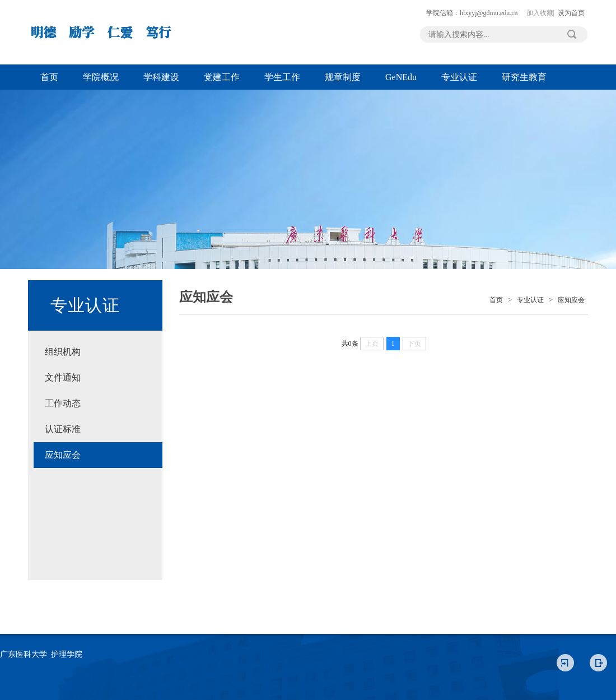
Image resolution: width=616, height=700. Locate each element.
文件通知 (63, 377)
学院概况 (101, 77)
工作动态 (63, 403)
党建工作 (222, 77)
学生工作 (282, 77)
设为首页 (571, 13)
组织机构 (63, 352)
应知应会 (63, 455)
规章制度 (343, 77)
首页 (49, 77)
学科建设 (161, 77)
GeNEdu (401, 77)
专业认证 (459, 77)
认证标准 (63, 429)
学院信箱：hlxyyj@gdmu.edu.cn (472, 13)
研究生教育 (524, 77)
